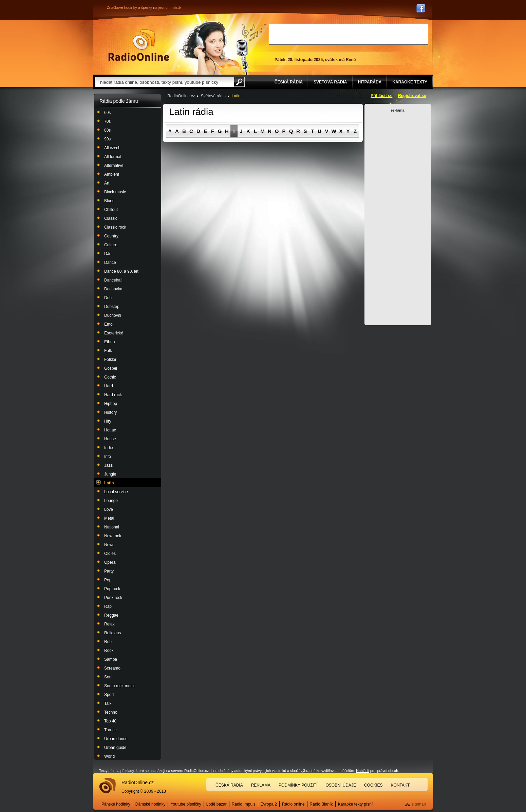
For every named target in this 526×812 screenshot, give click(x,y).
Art (107, 183)
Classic (111, 218)
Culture (111, 245)
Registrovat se (412, 96)
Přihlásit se (381, 96)
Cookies (373, 785)
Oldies (110, 554)
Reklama (261, 785)
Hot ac (110, 430)
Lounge (111, 501)
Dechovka (113, 289)
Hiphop (111, 404)
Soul (108, 677)
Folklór (110, 360)
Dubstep (112, 307)
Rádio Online (139, 45)
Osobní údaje (341, 785)
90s (107, 139)
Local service (116, 492)
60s (107, 113)
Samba (111, 659)
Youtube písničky (186, 804)
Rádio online (293, 804)
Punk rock (113, 598)
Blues (109, 201)
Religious (112, 633)
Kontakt (400, 785)
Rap (108, 606)
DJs (108, 254)
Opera (110, 562)
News (109, 545)
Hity (108, 421)
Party (109, 571)
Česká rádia (229, 785)
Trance (110, 730)
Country (111, 236)
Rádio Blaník (321, 804)
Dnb (108, 298)
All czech (112, 148)
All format (113, 157)
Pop (108, 580)
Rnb (108, 642)
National (112, 527)
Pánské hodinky (116, 804)
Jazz (108, 465)
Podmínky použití (298, 785)
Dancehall (113, 280)
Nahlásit (363, 771)
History (110, 412)
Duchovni (113, 315)
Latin (109, 483)
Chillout (111, 210)
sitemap (419, 804)
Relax (109, 624)
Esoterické (114, 333)
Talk (108, 703)
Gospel (111, 368)
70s (107, 121)
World (109, 756)
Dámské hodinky (151, 804)
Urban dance (116, 739)
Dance (110, 263)
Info (108, 457)
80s (107, 130)
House (110, 439)
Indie (109, 448)
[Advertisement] (349, 34)
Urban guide (115, 748)
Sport (109, 695)
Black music (115, 192)
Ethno (109, 342)
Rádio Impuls (244, 804)
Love (109, 509)
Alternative (114, 166)
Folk (108, 351)
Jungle (110, 474)
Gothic (110, 377)
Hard (109, 386)
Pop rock (112, 589)
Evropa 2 (269, 804)
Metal (109, 518)
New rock (113, 536)
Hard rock (113, 395)
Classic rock (115, 227)
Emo (108, 324)
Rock (109, 651)
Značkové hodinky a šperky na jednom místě (144, 7)
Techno (111, 712)
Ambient (112, 174)
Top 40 (110, 721)
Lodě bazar (217, 804)
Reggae (111, 615)
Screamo (112, 668)
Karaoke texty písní (355, 804)
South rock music (120, 686)
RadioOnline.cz (181, 96)
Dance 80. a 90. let (121, 271)
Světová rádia (213, 96)
